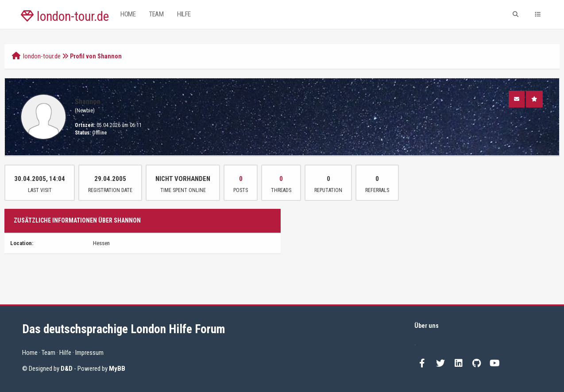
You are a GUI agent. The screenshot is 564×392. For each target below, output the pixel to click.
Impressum (89, 353)
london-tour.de (65, 16)
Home (128, 14)
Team (156, 14)
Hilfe (184, 14)
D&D (67, 369)
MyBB (117, 369)
